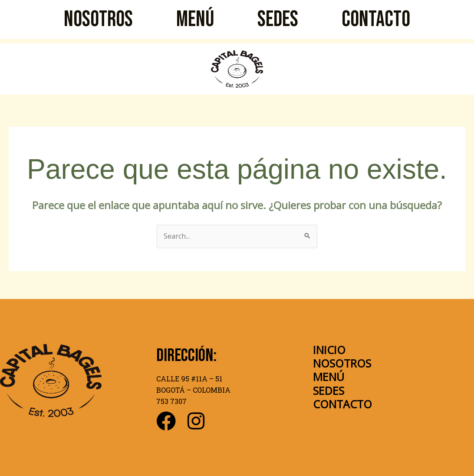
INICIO (329, 350)
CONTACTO (376, 20)
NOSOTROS (98, 20)
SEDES (278, 20)
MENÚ (195, 20)
